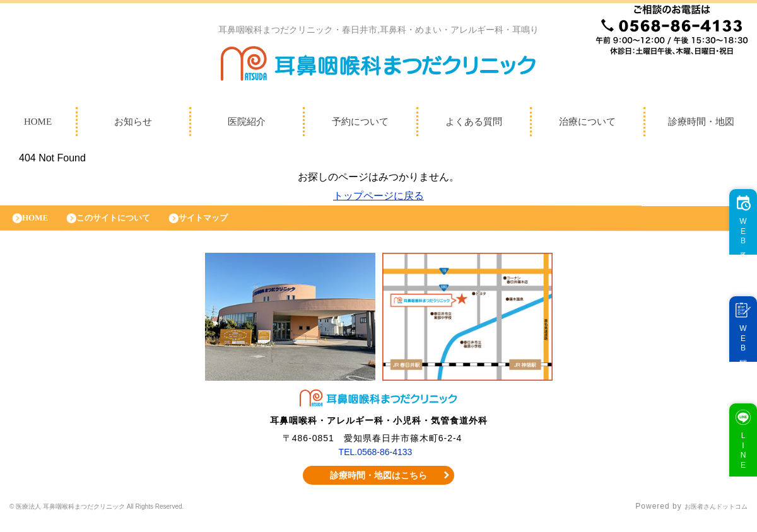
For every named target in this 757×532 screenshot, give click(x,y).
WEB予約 (737, 244)
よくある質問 (474, 125)
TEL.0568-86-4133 (376, 461)
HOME (39, 224)
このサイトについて (128, 224)
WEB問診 (737, 351)
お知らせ (133, 125)
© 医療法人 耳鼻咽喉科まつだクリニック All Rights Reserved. (127, 516)
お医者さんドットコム (707, 516)
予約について (360, 125)
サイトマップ (230, 224)
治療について (587, 125)
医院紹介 (247, 125)
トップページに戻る (378, 199)
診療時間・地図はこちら (379, 485)
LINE (737, 463)
